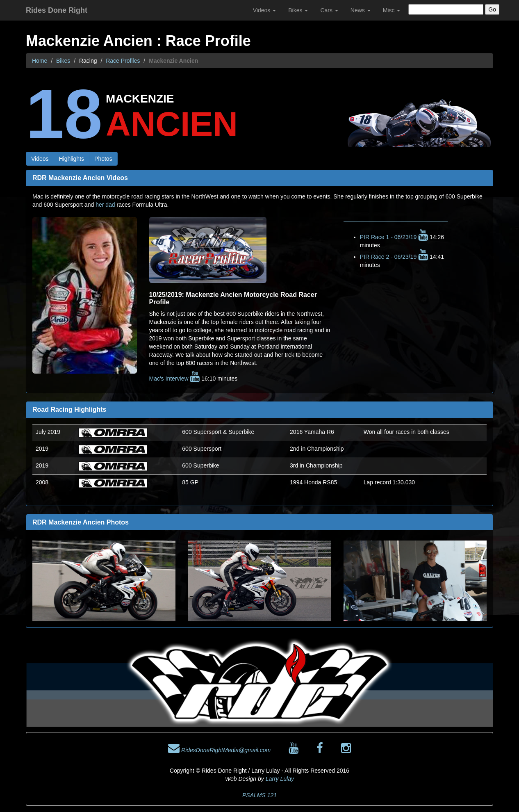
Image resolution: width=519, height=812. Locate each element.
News (361, 10)
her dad (105, 205)
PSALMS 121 (259, 795)
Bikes (298, 10)
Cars (329, 10)
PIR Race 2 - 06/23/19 (394, 257)
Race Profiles (123, 61)
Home (40, 61)
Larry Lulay (280, 779)
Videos (264, 10)
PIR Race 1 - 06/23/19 (394, 237)
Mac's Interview (175, 379)
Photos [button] (103, 159)
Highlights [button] (72, 159)
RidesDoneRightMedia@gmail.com (219, 750)
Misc (392, 10)
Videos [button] (40, 159)
